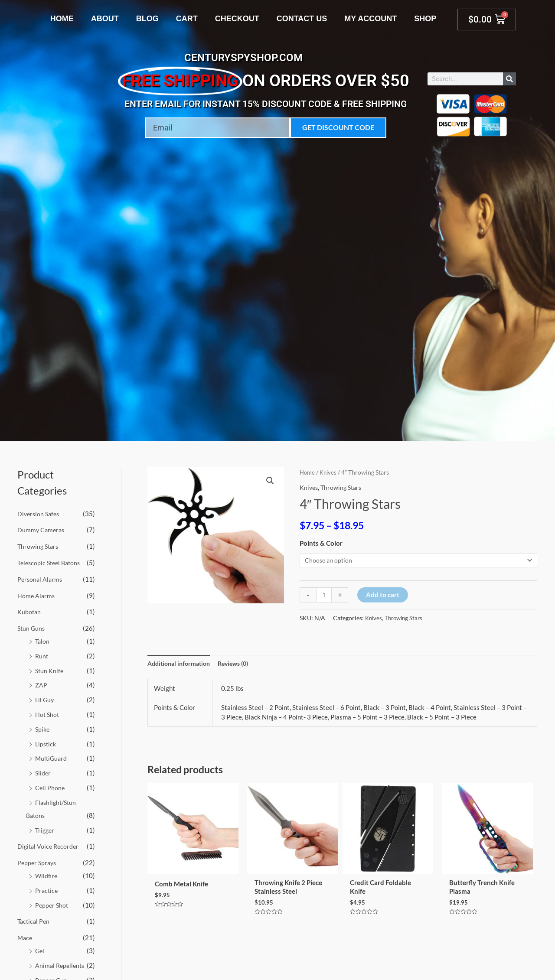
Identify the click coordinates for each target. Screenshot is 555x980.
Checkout (237, 19)
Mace (25, 937)
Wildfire (47, 875)
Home (62, 19)
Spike (43, 729)
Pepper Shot (52, 905)
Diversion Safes (40, 514)
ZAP (41, 685)
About (105, 19)
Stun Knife (50, 670)
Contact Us (302, 19)
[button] (270, 481)
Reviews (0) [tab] (241, 664)
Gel (40, 950)
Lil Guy (45, 700)
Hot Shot (48, 714)
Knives (330, 472)
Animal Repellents (61, 965)
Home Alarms (37, 595)
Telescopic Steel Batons (51, 563)
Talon (43, 641)
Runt (42, 656)
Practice (47, 890)
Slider (43, 773)
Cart (187, 19)
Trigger (46, 830)
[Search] (509, 79)
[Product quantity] (325, 596)
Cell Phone (50, 787)
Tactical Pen (34, 921)
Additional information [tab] (182, 664)
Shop (425, 19)
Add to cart (384, 596)
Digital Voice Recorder (49, 846)
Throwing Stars (39, 546)
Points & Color (321, 543)
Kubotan (29, 612)
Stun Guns (32, 628)
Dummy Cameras (42, 530)
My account (371, 19)
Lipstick (46, 743)
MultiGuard (52, 758)
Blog (147, 19)
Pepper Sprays (38, 862)
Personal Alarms (41, 579)
